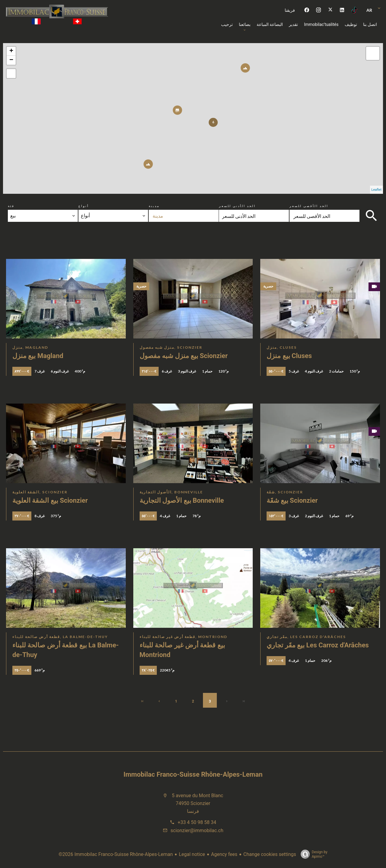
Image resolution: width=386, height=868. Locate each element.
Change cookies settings (270, 854)
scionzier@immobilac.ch (197, 830)
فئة (11, 206)
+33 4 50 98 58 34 (197, 822)
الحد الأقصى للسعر (309, 206)
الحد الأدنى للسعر (237, 206)
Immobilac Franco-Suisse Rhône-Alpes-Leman (193, 774)
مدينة (154, 206)
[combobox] (43, 216)
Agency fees (224, 854)
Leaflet (377, 190)
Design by (313, 854)
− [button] (11, 60)
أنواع (84, 206)
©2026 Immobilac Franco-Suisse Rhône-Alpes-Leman (116, 854)
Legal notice (192, 854)
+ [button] (11, 51)
